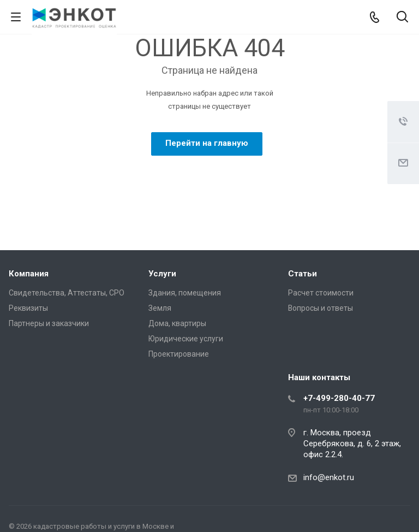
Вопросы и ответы (321, 308)
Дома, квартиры (177, 323)
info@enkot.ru (329, 477)
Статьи (303, 274)
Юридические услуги (186, 339)
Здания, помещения (185, 293)
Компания (29, 274)
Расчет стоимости (321, 293)
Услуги (162, 274)
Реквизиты (28, 308)
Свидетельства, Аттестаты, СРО (67, 293)
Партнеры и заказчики (49, 323)
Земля (160, 308)
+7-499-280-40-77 (339, 398)
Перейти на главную (207, 143)
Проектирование (179, 354)
